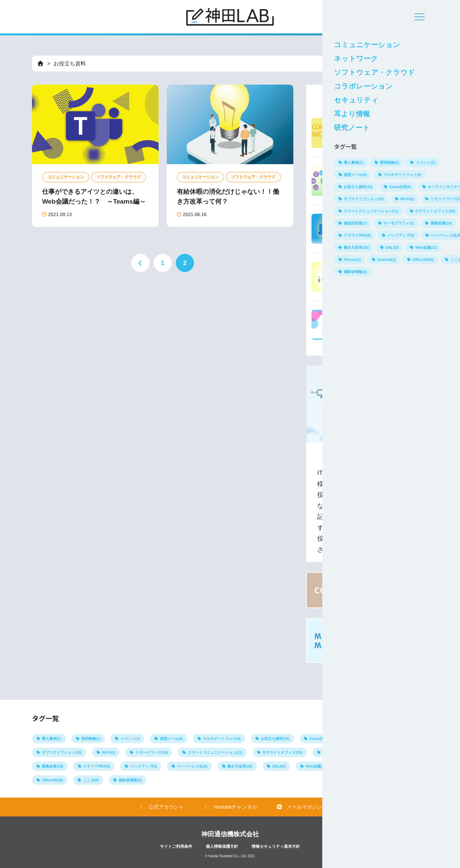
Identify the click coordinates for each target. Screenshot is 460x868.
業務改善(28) (53, 766)
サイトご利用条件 (176, 846)
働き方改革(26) (240, 766)
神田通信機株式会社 (230, 834)
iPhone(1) (356, 766)
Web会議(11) (316, 766)
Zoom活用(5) (320, 739)
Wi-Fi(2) (108, 752)
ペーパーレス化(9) (192, 766)
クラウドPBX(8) (97, 766)
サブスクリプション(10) (62, 752)
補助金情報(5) (130, 780)
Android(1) (394, 766)
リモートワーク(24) (152, 752)
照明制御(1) (91, 739)
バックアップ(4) (144, 766)
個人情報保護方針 (222, 846)
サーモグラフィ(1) (381, 752)
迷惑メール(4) (171, 739)
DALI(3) (279, 766)
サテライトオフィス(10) (282, 752)
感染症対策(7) (334, 752)
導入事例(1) (51, 739)
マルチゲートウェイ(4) (222, 739)
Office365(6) (52, 780)
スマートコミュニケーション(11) (215, 752)
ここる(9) (91, 780)
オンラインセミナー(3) (370, 739)
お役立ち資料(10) (275, 739)
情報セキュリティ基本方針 (276, 846)
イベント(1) (130, 739)
